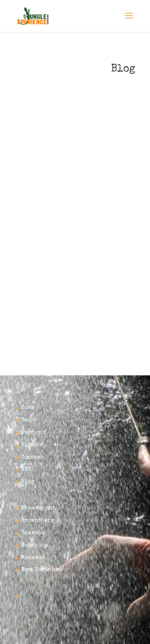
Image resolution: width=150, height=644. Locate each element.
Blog (28, 482)
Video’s (31, 445)
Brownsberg (38, 520)
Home (28, 408)
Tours (29, 420)
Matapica (35, 545)
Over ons (33, 433)
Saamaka (33, 533)
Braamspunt (38, 508)
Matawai (33, 558)
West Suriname (42, 570)
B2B (26, 470)
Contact (32, 458)
